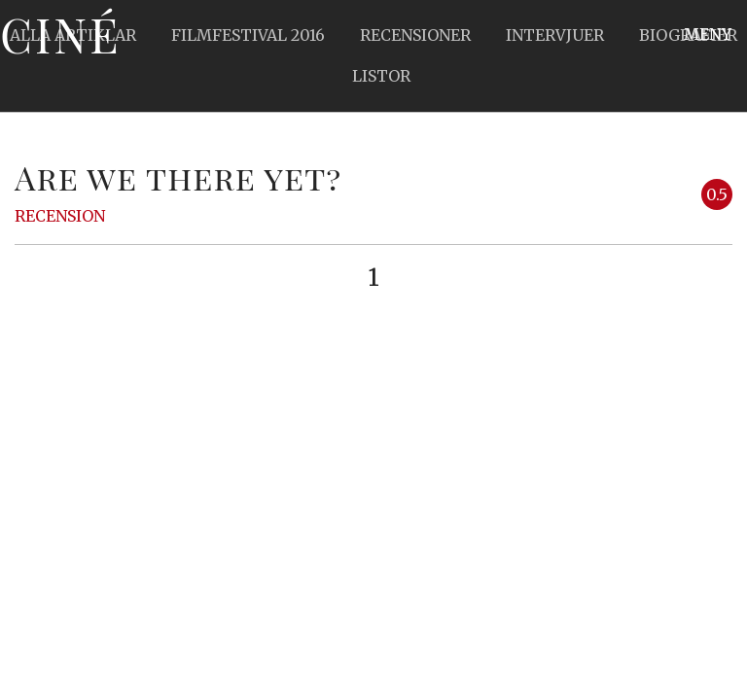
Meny (708, 34)
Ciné (60, 34)
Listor (381, 76)
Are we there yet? (178, 177)
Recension (60, 216)
